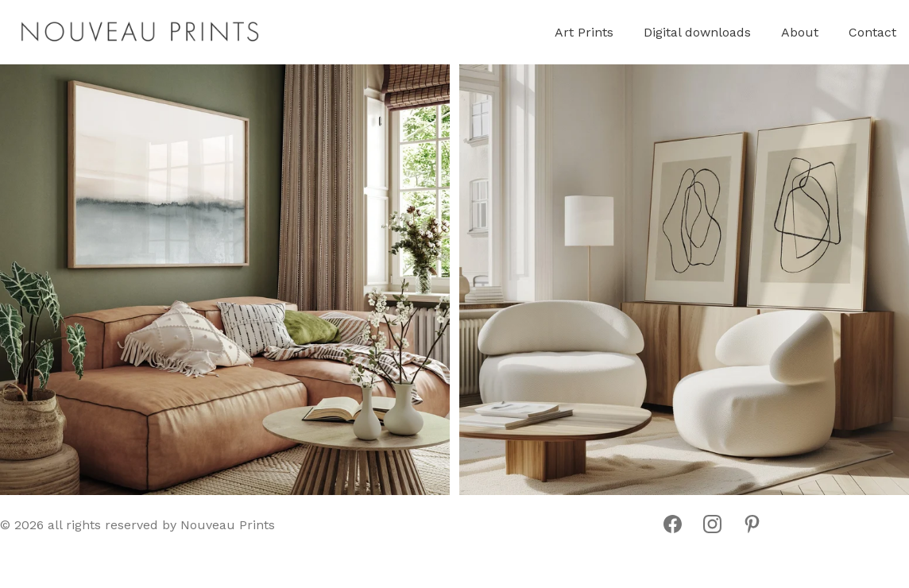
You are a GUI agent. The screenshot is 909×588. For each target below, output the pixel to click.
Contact (872, 32)
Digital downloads (697, 32)
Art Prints (584, 32)
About (800, 32)
